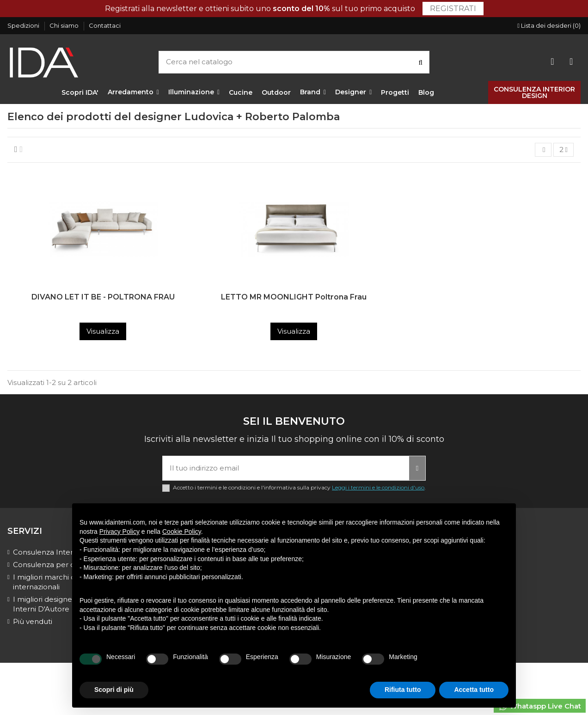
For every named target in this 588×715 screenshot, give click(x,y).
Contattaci (105, 25)
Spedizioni (24, 25)
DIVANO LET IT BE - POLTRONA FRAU (103, 297)
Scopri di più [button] (114, 690)
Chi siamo (65, 25)
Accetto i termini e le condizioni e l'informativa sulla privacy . (299, 488)
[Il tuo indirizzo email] (286, 468)
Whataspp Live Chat (540, 706)
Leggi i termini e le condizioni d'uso (378, 487)
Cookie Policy (182, 532)
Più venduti (33, 621)
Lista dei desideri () (549, 25)
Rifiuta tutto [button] (403, 690)
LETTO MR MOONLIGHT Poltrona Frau (294, 297)
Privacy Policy (119, 532)
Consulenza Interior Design (61, 552)
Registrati (453, 9)
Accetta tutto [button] (474, 690)
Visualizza (103, 331)
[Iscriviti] (417, 468)
